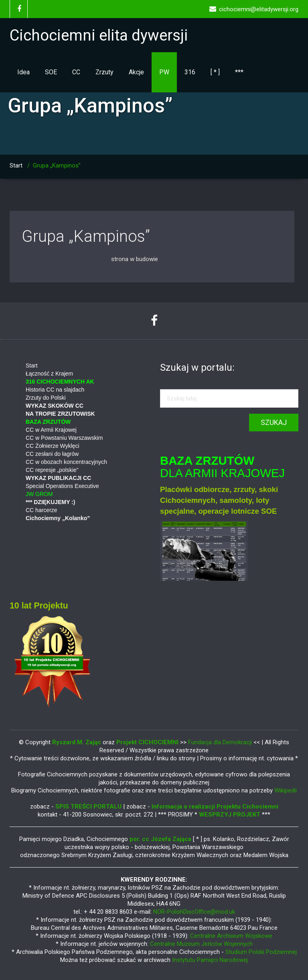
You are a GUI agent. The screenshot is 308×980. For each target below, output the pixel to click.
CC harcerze (42, 510)
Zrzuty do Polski (46, 398)
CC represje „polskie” (52, 470)
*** (239, 72)
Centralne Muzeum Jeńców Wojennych (201, 944)
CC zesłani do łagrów (52, 454)
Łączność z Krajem (49, 374)
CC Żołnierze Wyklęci (53, 446)
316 (190, 72)
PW (164, 72)
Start (16, 165)
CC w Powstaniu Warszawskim (64, 438)
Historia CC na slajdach (55, 390)
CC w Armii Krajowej (51, 430)
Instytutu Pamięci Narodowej (210, 960)
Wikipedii (286, 790)
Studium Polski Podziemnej (261, 952)
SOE (51, 72)
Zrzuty (104, 72)
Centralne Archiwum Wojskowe (231, 936)
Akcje (136, 72)
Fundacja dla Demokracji (221, 742)
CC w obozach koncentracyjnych (66, 462)
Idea (23, 72)
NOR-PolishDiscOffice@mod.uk (194, 912)
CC (76, 72)
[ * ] (215, 72)
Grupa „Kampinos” (86, 236)
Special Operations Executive (62, 486)
